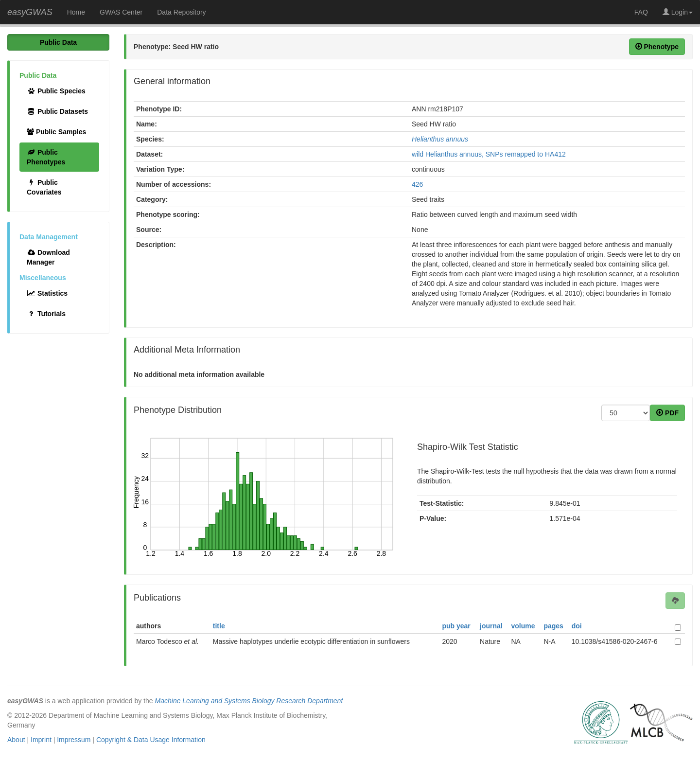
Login (678, 12)
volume (523, 626)
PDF (667, 413)
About (16, 740)
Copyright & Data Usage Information (151, 740)
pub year (456, 626)
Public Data (58, 42)
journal (491, 626)
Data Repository (181, 12)
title (219, 626)
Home (76, 12)
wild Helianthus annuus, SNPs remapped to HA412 (489, 154)
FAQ (641, 12)
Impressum (74, 740)
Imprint (41, 740)
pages (553, 626)
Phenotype (657, 47)
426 (417, 184)
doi (577, 626)
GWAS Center (121, 12)
